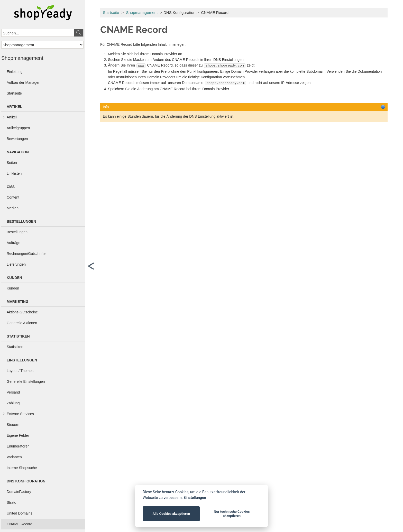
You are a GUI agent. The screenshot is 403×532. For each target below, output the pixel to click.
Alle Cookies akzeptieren (171, 514)
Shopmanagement (142, 12)
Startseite (111, 12)
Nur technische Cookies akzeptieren (232, 514)
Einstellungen (195, 498)
